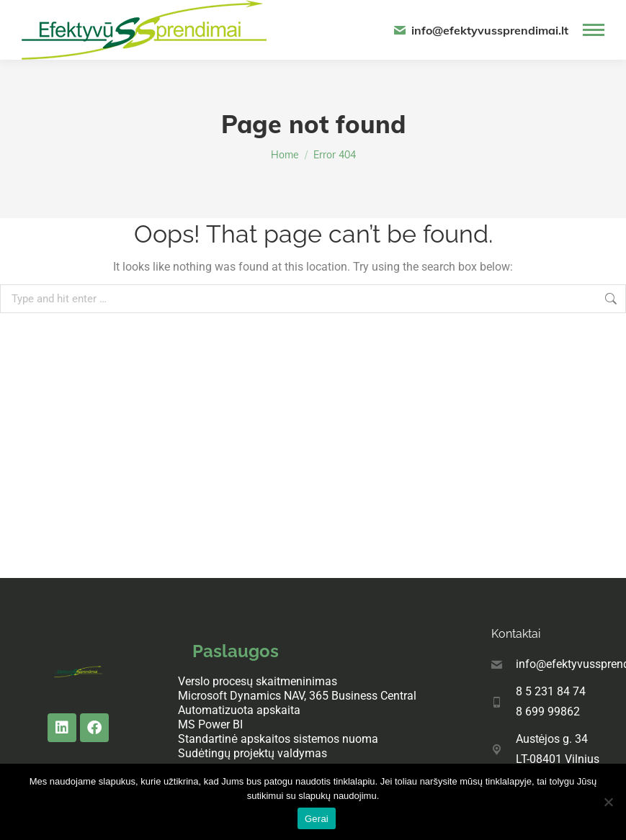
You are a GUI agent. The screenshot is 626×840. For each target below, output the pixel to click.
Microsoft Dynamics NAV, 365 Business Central (297, 696)
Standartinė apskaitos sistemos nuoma (278, 739)
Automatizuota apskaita (239, 710)
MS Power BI (210, 724)
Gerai (317, 819)
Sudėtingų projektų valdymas (252, 753)
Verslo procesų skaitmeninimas (258, 681)
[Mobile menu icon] (594, 30)
